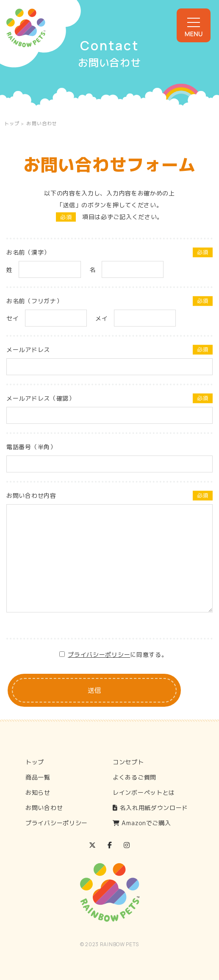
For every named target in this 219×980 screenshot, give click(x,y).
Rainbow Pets (26, 28)
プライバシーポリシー (99, 655)
